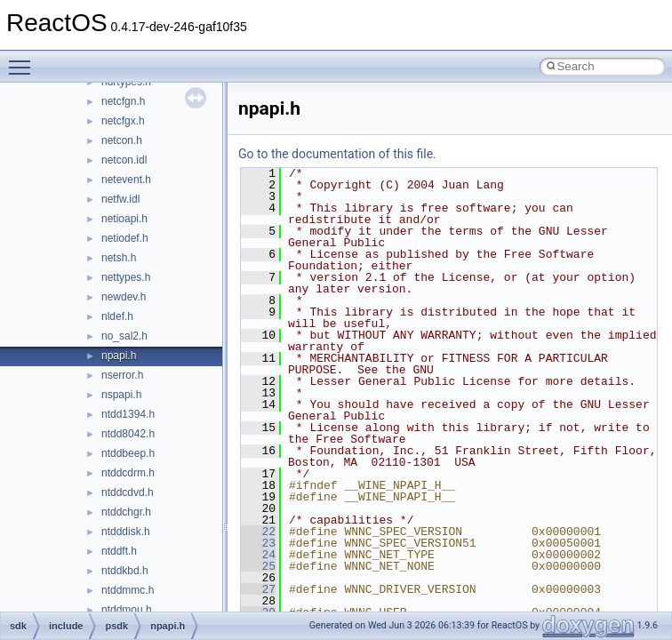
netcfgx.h (123, 121)
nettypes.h (126, 277)
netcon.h (122, 140)
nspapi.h (121, 395)
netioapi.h (124, 219)
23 (258, 543)
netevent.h (126, 180)
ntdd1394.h (128, 414)
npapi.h (119, 356)
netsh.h (119, 258)
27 (258, 589)
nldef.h (117, 316)
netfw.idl (120, 199)
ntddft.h (119, 551)
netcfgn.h (123, 101)
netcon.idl (124, 160)
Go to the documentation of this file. (337, 154)
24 (258, 555)
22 (258, 532)
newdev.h (124, 297)
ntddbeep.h (128, 453)
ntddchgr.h (126, 512)
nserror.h (122, 375)
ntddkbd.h (125, 571)
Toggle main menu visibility (24, 60)
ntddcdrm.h (128, 473)
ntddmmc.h (128, 590)
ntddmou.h (127, 610)
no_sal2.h (124, 336)
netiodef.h (125, 238)
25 (258, 566)
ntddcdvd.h (128, 492)
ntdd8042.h (128, 434)
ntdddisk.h (126, 532)
